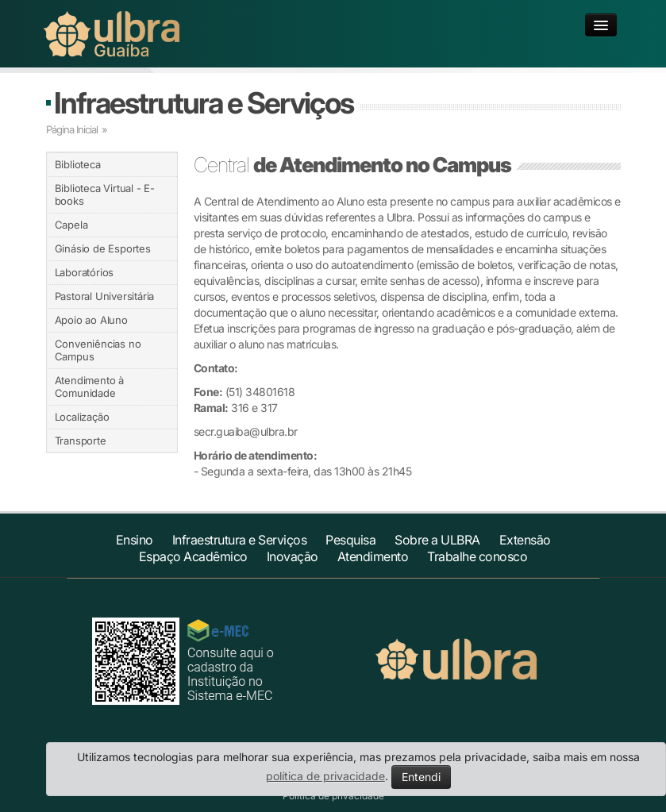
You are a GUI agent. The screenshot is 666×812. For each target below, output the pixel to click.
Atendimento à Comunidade (89, 387)
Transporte (81, 441)
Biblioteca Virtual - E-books (105, 194)
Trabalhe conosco (477, 556)
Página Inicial (72, 129)
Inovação (293, 556)
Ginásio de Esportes (103, 248)
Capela (71, 225)
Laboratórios (85, 272)
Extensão (525, 540)
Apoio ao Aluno (91, 320)
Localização (82, 417)
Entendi (421, 777)
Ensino (135, 540)
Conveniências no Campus (98, 350)
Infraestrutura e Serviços (204, 103)
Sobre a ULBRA (437, 540)
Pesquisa (350, 540)
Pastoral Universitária (105, 296)
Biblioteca (78, 164)
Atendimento (373, 556)
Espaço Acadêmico (193, 556)
